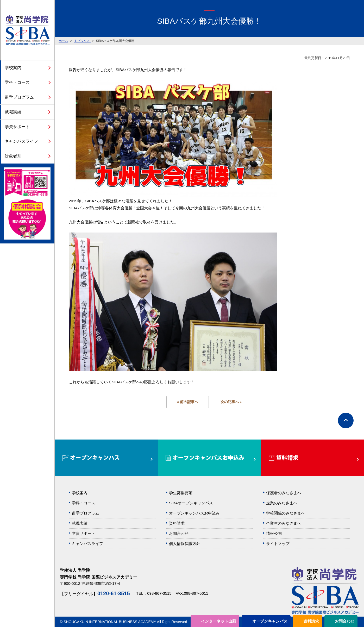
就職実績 (13, 112)
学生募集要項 (181, 493)
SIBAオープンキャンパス (191, 503)
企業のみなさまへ (282, 503)
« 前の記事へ (188, 402)
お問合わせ (345, 621)
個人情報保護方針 (185, 544)
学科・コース (17, 82)
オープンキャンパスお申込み (194, 513)
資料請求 (311, 621)
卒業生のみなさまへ (284, 523)
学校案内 (13, 68)
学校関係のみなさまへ (286, 513)
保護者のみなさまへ (284, 493)
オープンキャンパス (270, 621)
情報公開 (274, 533)
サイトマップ (278, 544)
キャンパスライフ (21, 141)
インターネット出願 (219, 621)
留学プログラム (19, 97)
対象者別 (13, 156)
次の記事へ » (231, 402)
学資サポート (17, 127)
